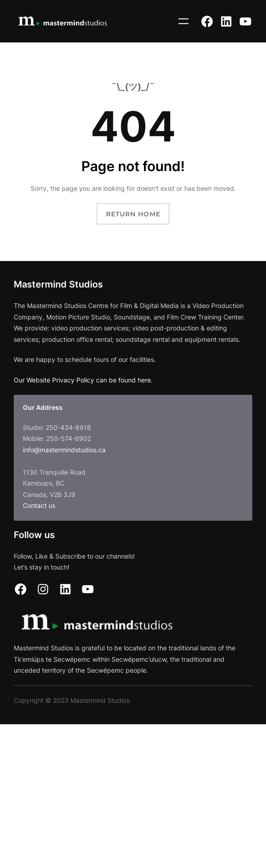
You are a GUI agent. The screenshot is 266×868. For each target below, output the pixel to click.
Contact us (39, 505)
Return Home (133, 214)
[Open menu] (184, 21)
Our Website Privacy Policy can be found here (82, 380)
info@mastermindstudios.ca (64, 450)
